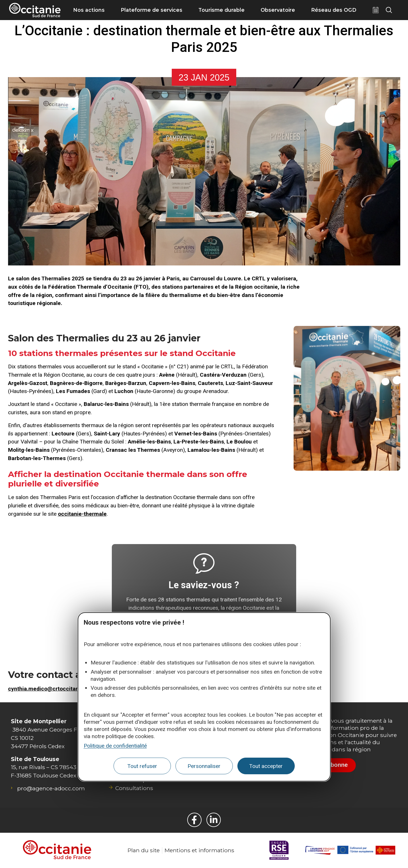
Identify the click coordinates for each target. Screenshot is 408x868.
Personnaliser (204, 766)
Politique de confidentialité (115, 746)
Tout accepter (266, 766)
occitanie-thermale (82, 514)
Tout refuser (142, 766)
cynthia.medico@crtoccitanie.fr (49, 689)
